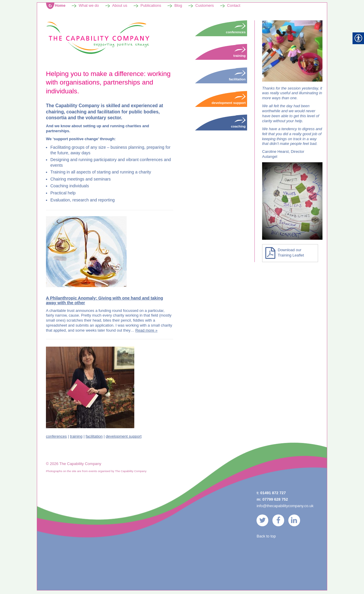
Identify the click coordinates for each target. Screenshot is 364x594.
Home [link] (60, 6)
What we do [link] (89, 6)
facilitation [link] (94, 437)
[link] (98, 38)
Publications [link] (151, 6)
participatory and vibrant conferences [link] (128, 160)
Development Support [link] (229, 100)
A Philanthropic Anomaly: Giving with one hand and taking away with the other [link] (105, 301)
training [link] (76, 437)
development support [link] (124, 437)
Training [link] (239, 52)
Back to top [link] (266, 537)
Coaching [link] (59, 187)
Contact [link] (234, 6)
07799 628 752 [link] (275, 500)
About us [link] (120, 6)
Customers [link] (205, 6)
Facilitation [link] (237, 76)
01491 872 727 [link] (273, 493)
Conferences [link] (236, 29)
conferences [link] (56, 437)
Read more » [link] (147, 331)
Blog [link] (178, 6)
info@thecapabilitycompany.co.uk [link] (285, 506)
